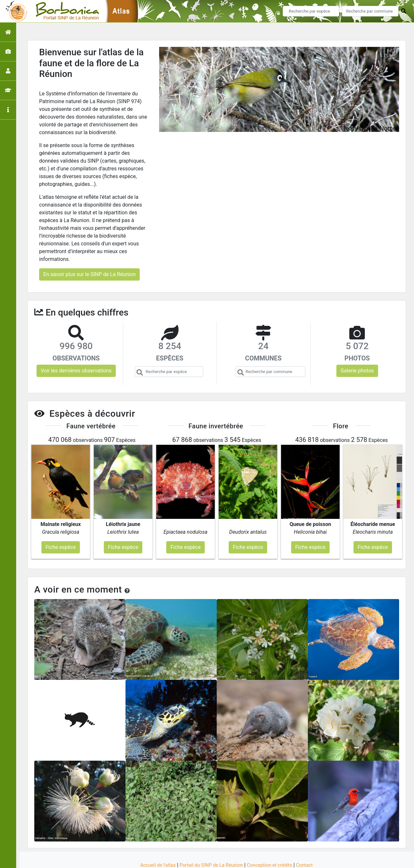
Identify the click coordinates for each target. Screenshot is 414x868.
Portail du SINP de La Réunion (210, 840)
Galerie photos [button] (357, 371)
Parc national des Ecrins (276, 859)
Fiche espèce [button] (61, 522)
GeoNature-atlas (196, 859)
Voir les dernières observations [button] (76, 371)
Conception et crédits (273, 840)
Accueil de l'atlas (153, 840)
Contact (310, 840)
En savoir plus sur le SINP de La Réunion (89, 274)
